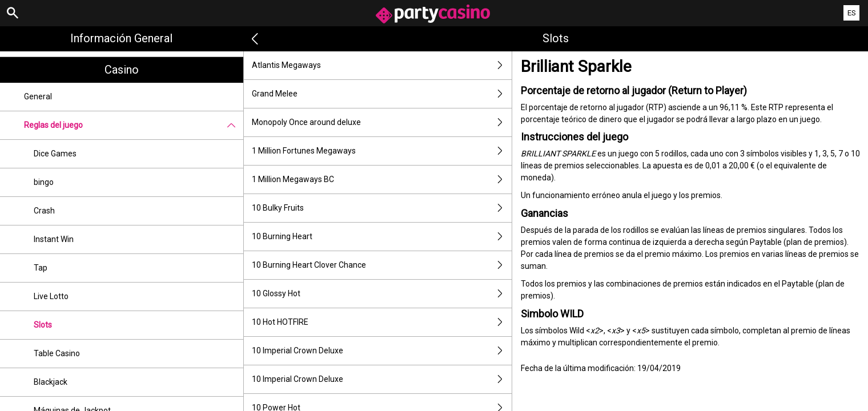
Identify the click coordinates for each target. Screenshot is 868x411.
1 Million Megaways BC (382, 180)
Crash (44, 211)
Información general (121, 38)
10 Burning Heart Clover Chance (382, 265)
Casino (122, 70)
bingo (44, 182)
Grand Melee (382, 94)
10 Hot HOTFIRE (382, 322)
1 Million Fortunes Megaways (382, 151)
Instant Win (54, 239)
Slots (43, 325)
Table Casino (57, 353)
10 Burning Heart (382, 237)
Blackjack (51, 382)
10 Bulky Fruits (382, 208)
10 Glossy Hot (382, 294)
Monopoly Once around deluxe (382, 122)
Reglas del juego (134, 125)
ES (852, 13)
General (38, 96)
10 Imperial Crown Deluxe (382, 351)
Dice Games (55, 154)
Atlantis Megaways (382, 65)
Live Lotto (51, 296)
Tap (41, 268)
